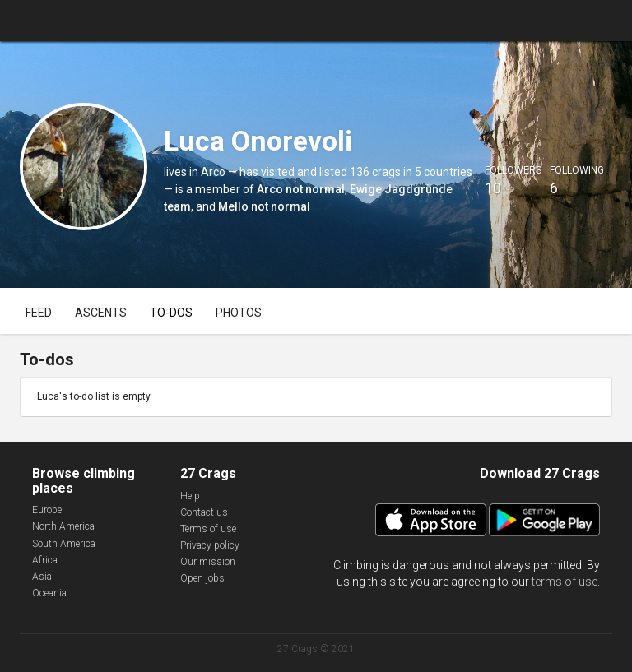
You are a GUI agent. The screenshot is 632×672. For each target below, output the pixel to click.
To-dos (171, 313)
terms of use (565, 582)
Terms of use (208, 529)
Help (190, 496)
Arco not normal (301, 189)
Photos (239, 313)
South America (64, 544)
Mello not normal (264, 206)
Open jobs (202, 578)
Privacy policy (210, 545)
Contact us (204, 512)
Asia (42, 577)
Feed (39, 313)
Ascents (101, 313)
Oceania (49, 593)
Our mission (208, 562)
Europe (47, 510)
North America (63, 526)
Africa (45, 560)
